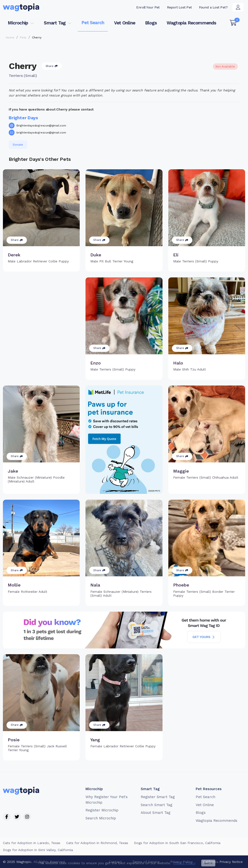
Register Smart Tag (158, 797)
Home (10, 37)
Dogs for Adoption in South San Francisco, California (177, 843)
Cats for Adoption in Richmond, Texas (97, 843)
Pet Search (93, 23)
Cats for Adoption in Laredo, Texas (32, 843)
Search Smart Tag (157, 805)
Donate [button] (18, 145)
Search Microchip (101, 818)
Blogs (151, 23)
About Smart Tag (156, 813)
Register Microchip (102, 810)
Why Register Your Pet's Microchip (107, 800)
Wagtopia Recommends (191, 23)
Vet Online (125, 23)
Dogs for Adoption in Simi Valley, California (38, 850)
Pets (23, 37)
